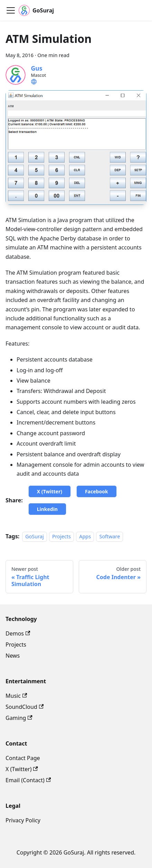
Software (110, 536)
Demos (18, 633)
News (13, 656)
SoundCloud (25, 707)
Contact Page (23, 758)
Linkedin (47, 509)
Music (16, 696)
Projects (61, 536)
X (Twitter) (50, 491)
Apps (85, 536)
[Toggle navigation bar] (11, 10)
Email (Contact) (28, 780)
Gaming (19, 718)
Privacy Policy (23, 820)
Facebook (97, 491)
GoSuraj (34, 536)
